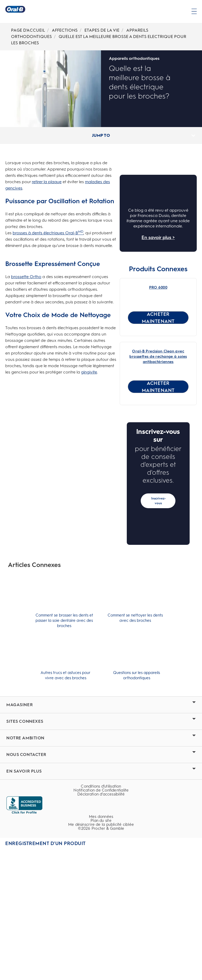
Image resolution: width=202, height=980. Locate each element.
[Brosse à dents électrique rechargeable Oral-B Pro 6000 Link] (158, 356)
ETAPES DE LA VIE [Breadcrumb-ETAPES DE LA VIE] (102, 30)
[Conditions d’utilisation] (101, 920)
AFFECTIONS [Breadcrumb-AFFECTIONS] (65, 30)
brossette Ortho (26, 277)
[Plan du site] (101, 954)
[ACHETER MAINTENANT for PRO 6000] (158, 449)
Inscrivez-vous (158, 633)
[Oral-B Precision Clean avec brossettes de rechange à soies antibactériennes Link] (158, 488)
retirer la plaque (47, 182)
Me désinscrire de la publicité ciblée (101, 958)
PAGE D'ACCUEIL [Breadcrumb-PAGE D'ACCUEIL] (28, 30)
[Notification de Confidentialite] (101, 924)
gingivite (89, 372)
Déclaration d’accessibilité (101, 928)
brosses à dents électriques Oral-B (48, 233)
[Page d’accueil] (15, 9)
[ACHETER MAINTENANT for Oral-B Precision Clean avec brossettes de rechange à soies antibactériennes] (158, 518)
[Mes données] (101, 950)
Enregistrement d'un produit (46, 977)
